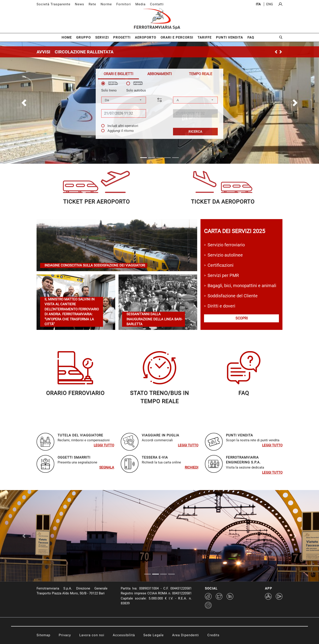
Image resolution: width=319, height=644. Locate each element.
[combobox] (124, 100)
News (80, 4)
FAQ (251, 37)
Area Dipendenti (186, 635)
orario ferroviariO (75, 393)
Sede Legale (154, 635)
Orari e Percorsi (177, 37)
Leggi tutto (104, 445)
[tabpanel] (159, 108)
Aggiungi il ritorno (121, 131)
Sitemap (43, 635)
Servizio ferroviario (226, 245)
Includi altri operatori (123, 126)
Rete (92, 4)
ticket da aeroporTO (223, 202)
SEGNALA (107, 467)
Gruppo (84, 37)
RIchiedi (192, 467)
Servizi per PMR (223, 275)
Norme (106, 4)
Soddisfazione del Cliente (233, 296)
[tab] (118, 74)
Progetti (122, 37)
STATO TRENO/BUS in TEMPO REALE (159, 397)
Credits (213, 635)
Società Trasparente (53, 4)
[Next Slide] (295, 536)
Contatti (157, 4)
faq (244, 393)
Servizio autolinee (225, 255)
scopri (242, 318)
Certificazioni (221, 265)
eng (270, 4)
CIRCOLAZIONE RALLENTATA (84, 52)
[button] (24, 103)
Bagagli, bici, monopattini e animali (242, 286)
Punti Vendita (230, 37)
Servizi (102, 37)
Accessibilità (124, 635)
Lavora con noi (92, 635)
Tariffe (205, 37)
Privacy (65, 635)
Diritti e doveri (221, 306)
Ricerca (195, 132)
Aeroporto (146, 37)
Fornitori (124, 4)
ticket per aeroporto (96, 202)
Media (140, 4)
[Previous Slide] (24, 536)
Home (67, 37)
